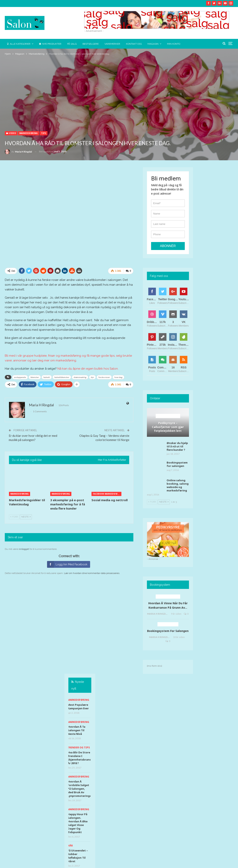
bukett (47, 377)
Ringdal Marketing (222, 862)
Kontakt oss (134, 44)
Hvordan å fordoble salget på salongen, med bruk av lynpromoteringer (219, 282)
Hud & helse (214, 369)
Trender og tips (217, 241)
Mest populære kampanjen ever (217, 200)
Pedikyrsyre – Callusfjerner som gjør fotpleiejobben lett (168, 427)
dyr (92, 377)
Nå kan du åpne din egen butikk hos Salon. (88, 369)
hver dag (118, 377)
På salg (72, 44)
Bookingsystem (168, 624)
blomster (35, 377)
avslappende (20, 377)
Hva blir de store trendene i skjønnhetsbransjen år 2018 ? (220, 251)
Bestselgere (91, 44)
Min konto (174, 44)
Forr (14, 517)
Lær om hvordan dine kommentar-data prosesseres (92, 573)
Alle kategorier (19, 44)
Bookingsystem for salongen (177, 464)
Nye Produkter (50, 44)
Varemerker (112, 44)
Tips (44, 133)
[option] (218, 304)
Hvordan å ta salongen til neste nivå (215, 224)
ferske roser (104, 377)
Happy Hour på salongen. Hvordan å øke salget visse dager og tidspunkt (216, 317)
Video (11, 133)
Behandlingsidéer (168, 416)
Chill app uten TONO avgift (216, 404)
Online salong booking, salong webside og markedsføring (178, 485)
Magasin (153, 44)
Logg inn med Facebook (67, 564)
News (9, 853)
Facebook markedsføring (107, 494)
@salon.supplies (126, 689)
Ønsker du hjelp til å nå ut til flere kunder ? (177, 446)
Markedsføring (29, 133)
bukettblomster (62, 377)
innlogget (24, 549)
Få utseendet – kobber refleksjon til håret (216, 349)
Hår (209, 339)
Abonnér (168, 246)
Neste (26, 517)
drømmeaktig (80, 377)
